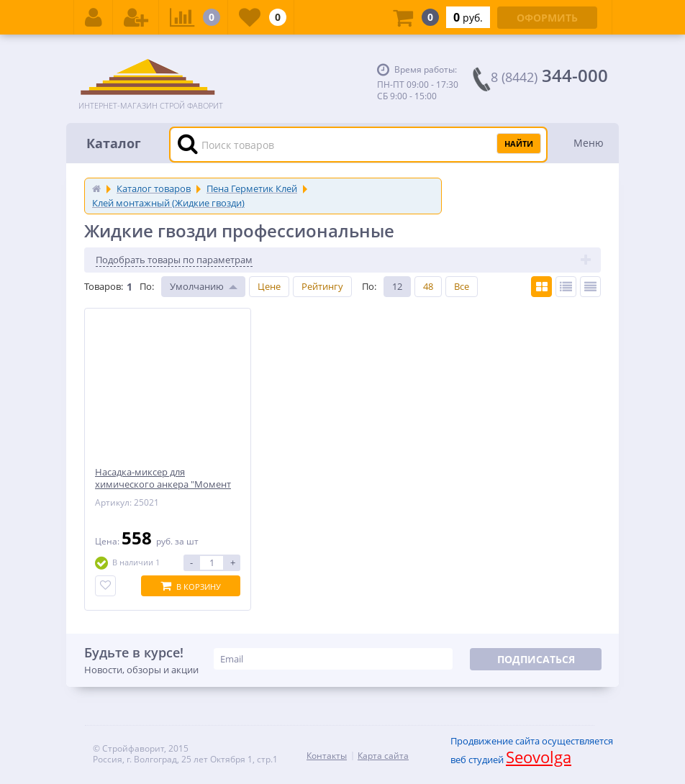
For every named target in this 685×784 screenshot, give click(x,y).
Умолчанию (197, 286)
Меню (589, 143)
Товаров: (104, 286)
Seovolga (539, 757)
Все (462, 286)
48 (428, 286)
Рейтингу (322, 286)
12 (397, 286)
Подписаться (536, 659)
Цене (269, 286)
